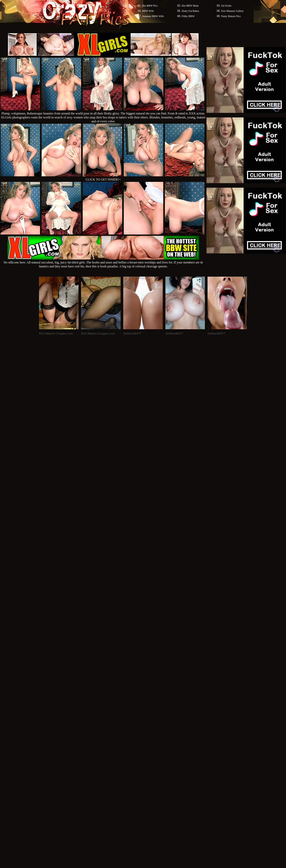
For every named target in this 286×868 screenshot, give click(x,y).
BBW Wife (148, 11)
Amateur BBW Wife (153, 16)
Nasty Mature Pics (231, 16)
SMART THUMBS (152, 710)
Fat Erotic (226, 6)
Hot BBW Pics (150, 6)
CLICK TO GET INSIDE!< (103, 179)
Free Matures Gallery (233, 11)
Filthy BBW (188, 16)
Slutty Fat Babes (190, 11)
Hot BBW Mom (190, 6)
